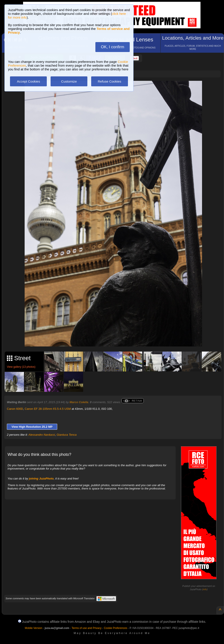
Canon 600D (15, 409)
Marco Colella (79, 402)
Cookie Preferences (115, 628)
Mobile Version (34, 628)
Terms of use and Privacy (87, 628)
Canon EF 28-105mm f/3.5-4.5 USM (48, 409)
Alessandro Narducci (42, 435)
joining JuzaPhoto (41, 479)
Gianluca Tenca (67, 435)
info (205, 589)
